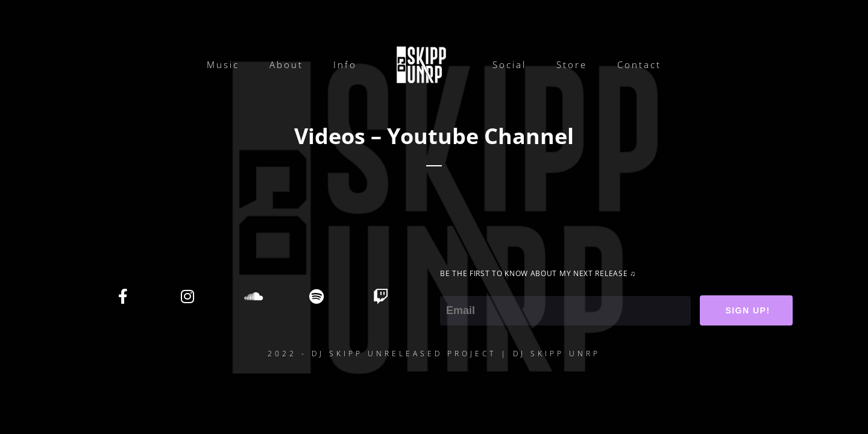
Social (509, 64)
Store (572, 64)
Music (223, 64)
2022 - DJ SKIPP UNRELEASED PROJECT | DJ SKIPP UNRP (434, 354)
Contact (639, 64)
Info (345, 64)
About (286, 64)
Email (453, 288)
